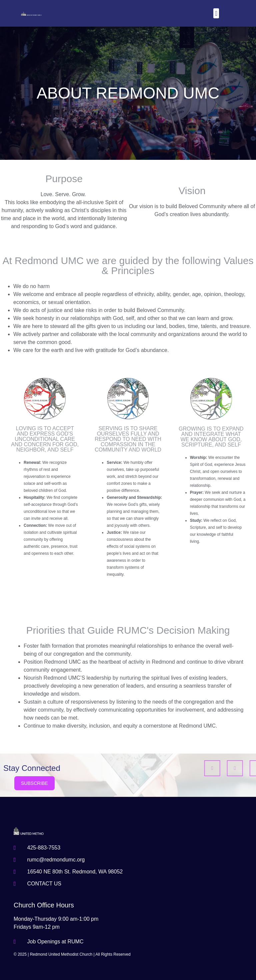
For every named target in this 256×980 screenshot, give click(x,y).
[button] (216, 13)
